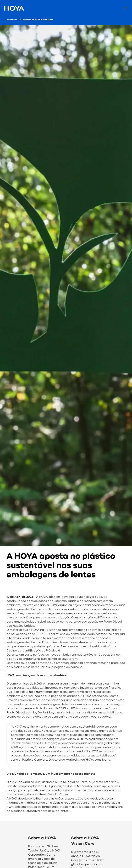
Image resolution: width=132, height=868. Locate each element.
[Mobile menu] (125, 8)
